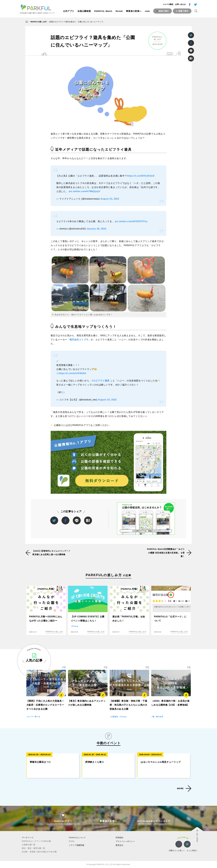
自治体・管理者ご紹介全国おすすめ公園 (39, 852)
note (147, 11)
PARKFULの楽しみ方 (39, 22)
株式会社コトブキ (79, 340)
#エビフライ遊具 (101, 381)
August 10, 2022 (107, 400)
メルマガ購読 (168, 4)
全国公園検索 (84, 11)
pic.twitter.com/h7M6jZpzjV (85, 191)
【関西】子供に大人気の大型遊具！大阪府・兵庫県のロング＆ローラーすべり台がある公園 (45, 705)
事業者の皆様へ (134, 11)
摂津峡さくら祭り (95, 762)
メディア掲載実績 (76, 845)
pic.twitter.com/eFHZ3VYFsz (131, 221)
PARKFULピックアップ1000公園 (36, 841)
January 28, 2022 (96, 229)
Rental (119, 11)
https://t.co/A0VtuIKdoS (141, 176)
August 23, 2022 (110, 199)
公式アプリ (69, 11)
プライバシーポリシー (125, 841)
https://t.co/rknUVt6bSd (72, 373)
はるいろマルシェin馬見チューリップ (161, 762)
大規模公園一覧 (29, 845)
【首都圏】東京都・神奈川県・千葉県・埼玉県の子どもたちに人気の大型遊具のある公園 (128, 705)
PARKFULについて (77, 838)
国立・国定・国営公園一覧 (33, 848)
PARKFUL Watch (103, 11)
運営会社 (119, 845)
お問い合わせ (180, 4)
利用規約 (119, 838)
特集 (64, 667)
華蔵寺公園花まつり (40, 762)
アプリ (72, 841)
